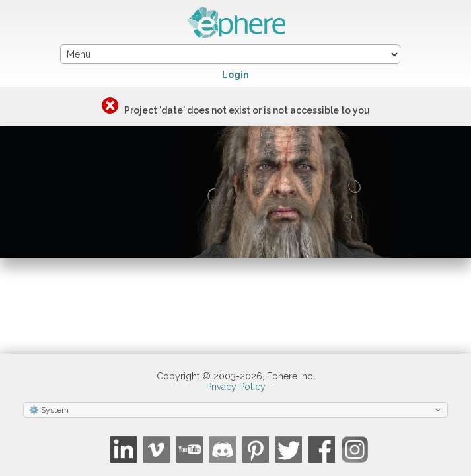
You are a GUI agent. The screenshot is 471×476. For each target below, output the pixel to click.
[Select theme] (235, 410)
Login (235, 75)
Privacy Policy (236, 387)
